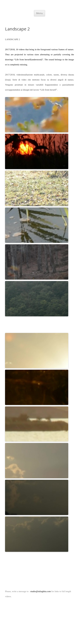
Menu (39, 13)
